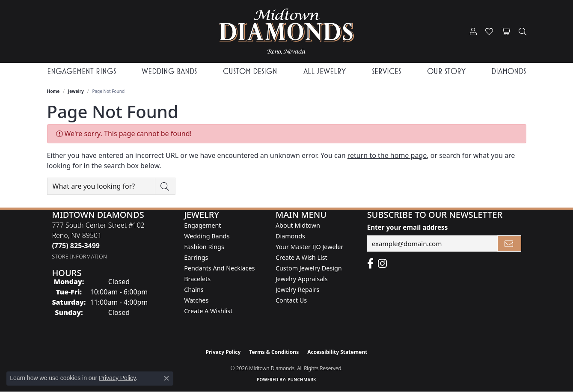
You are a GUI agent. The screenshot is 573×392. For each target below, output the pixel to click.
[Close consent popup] (166, 378)
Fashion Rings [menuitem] (204, 247)
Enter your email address (408, 227)
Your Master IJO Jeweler (309, 247)
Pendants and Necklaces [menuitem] (219, 268)
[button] (473, 32)
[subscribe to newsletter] (509, 244)
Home (53, 91)
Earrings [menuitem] (196, 257)
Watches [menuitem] (196, 300)
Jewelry (76, 91)
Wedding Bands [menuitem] (207, 236)
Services (386, 71)
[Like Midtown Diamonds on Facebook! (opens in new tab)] (370, 264)
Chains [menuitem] (194, 290)
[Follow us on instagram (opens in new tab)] (382, 264)
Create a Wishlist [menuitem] (208, 311)
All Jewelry (325, 71)
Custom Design (250, 71)
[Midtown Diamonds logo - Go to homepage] (286, 31)
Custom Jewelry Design (309, 268)
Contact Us (291, 300)
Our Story (446, 71)
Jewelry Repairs (297, 290)
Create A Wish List (301, 257)
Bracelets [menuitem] (197, 279)
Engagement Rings (82, 71)
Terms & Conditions (274, 352)
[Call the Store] (76, 246)
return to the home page (387, 155)
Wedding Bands (169, 71)
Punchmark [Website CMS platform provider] (302, 380)
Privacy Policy (223, 352)
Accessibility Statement (337, 352)
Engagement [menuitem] (202, 225)
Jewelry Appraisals (302, 279)
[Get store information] (79, 257)
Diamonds (509, 71)
